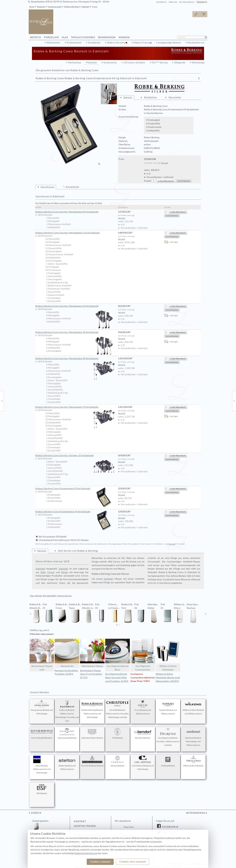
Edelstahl (85, 7)
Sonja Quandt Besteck (67, 733)
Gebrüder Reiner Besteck (92, 733)
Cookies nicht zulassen (133, 862)
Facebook (169, 827)
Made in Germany (116, 43)
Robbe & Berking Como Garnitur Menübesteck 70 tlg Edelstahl (75, 407)
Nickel (64, 572)
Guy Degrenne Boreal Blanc (118, 655)
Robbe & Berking (71, 7)
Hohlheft (108, 579)
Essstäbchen (94, 43)
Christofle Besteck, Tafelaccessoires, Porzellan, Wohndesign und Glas (118, 709)
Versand (164, 163)
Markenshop (75, 63)
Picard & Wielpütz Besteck (92, 761)
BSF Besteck (42, 789)
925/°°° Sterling (159, 63)
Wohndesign (198, 63)
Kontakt (80, 821)
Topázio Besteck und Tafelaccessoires (168, 707)
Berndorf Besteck (143, 733)
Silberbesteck (53, 43)
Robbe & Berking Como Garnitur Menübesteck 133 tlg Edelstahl (68, 233)
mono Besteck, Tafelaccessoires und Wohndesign (42, 765)
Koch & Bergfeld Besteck (42, 733)
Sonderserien (110, 63)
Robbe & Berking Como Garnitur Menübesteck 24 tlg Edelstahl (75, 306)
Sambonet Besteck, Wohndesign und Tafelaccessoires (193, 737)
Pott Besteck (118, 733)
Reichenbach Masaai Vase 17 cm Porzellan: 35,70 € (91, 674)
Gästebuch (161, 2)
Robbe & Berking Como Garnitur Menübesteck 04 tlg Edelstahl (67, 212)
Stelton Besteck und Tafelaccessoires (67, 763)
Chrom (51, 572)
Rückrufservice (187, 2)
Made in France (142, 43)
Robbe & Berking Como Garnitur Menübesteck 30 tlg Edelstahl (75, 332)
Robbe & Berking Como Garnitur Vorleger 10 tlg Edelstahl (75, 456)
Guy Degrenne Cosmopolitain (143, 655)
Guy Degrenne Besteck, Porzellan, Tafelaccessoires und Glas (168, 737)
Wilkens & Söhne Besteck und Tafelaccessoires (193, 707)
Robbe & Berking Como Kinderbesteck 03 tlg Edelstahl (75, 489)
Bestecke (41, 7)
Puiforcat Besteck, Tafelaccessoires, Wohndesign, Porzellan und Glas (67, 711)
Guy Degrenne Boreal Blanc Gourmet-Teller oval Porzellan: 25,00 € (117, 678)
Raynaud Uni (67, 653)
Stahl (43, 572)
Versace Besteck (118, 761)
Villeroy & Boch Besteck (193, 761)
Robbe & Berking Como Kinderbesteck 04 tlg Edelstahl (75, 512)
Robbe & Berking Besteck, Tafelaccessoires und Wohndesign (92, 709)
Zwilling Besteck (168, 761)
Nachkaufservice (196, 43)
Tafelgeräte (180, 63)
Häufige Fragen (85, 826)
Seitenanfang (196, 813)
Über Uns (173, 2)
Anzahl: (148, 181)
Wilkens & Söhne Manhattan (168, 655)
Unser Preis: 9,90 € (140, 681)
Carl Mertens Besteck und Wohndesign (143, 763)
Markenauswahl (55, 7)
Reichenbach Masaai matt (42, 655)
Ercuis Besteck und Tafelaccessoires (143, 707)
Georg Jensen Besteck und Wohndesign (42, 707)
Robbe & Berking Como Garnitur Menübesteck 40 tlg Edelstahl (75, 359)
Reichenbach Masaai (92, 653)
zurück (36, 813)
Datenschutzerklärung (86, 853)
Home (32, 7)
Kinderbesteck (74, 43)
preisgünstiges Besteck (169, 43)
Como (95, 7)
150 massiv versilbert (134, 63)
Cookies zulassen (100, 862)
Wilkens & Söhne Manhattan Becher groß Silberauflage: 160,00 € (168, 678)
